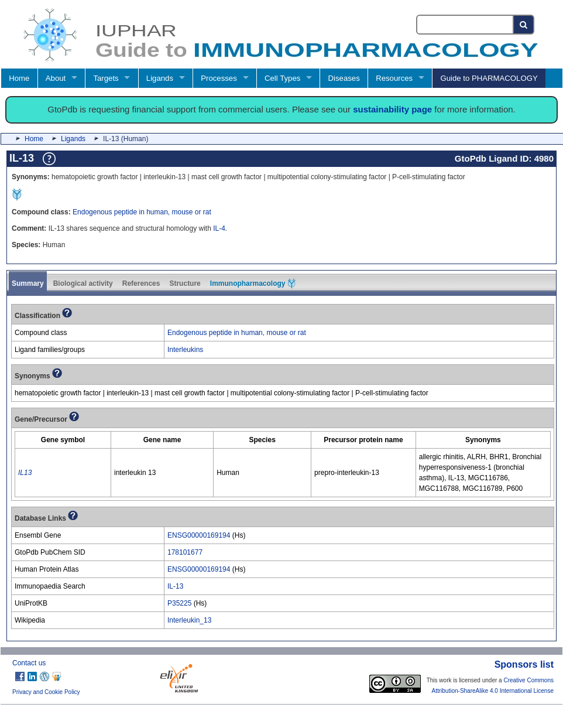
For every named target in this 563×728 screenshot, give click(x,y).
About (56, 78)
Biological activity (83, 283)
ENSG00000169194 (199, 535)
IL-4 (219, 228)
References (141, 283)
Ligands (160, 78)
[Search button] (524, 25)
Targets (106, 78)
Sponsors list (524, 664)
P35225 (179, 603)
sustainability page (392, 109)
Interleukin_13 (189, 620)
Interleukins (185, 350)
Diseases (344, 78)
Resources (394, 78)
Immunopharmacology (253, 283)
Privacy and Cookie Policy (46, 692)
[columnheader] (63, 440)
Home (19, 78)
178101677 (185, 552)
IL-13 (175, 586)
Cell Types (282, 78)
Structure (185, 283)
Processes (219, 78)
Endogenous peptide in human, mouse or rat (142, 212)
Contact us (29, 663)
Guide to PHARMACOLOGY (489, 78)
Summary (28, 283)
